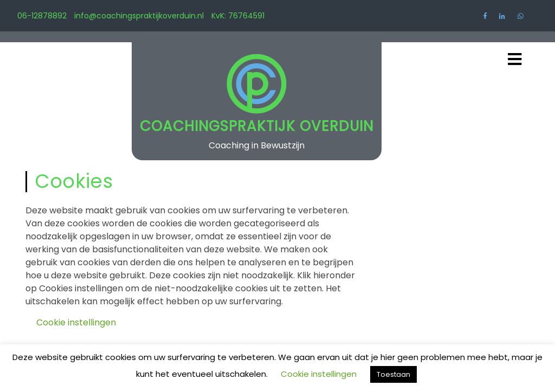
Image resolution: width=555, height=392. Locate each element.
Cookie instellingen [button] (76, 322)
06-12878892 (42, 16)
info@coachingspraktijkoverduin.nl (139, 16)
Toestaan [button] (393, 374)
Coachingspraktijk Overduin (257, 126)
